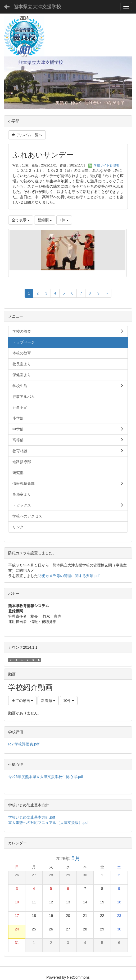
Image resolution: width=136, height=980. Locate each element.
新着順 (48, 701)
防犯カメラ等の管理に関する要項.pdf (69, 576)
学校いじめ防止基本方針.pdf (33, 817)
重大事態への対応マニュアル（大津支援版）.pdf (48, 823)
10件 (69, 701)
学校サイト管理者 (104, 165)
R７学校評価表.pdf (24, 744)
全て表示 (21, 220)
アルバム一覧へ (27, 135)
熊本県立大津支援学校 (37, 7)
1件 (64, 220)
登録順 (45, 220)
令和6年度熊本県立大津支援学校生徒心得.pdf (46, 777)
